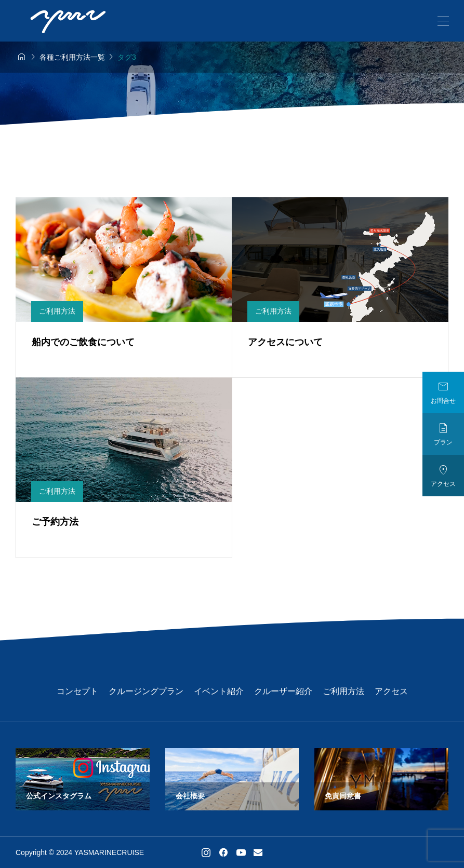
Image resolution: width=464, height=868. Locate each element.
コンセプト (77, 691)
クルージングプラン (146, 691)
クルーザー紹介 (283, 691)
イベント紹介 (219, 691)
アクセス (391, 691)
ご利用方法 (343, 691)
